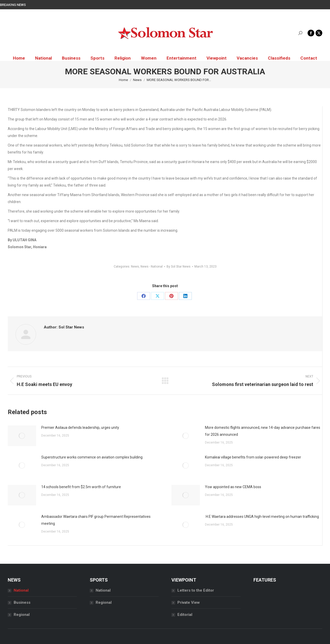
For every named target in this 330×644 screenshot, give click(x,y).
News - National (152, 267)
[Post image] (22, 436)
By (179, 267)
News (135, 267)
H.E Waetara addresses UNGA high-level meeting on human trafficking (262, 517)
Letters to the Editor (196, 590)
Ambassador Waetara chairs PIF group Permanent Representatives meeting (96, 520)
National (21, 590)
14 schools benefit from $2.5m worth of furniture (81, 487)
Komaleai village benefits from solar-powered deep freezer (253, 457)
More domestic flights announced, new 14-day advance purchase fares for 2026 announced (263, 431)
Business (22, 602)
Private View (189, 602)
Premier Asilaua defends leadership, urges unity (80, 428)
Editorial (185, 615)
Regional (22, 615)
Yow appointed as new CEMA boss (233, 487)
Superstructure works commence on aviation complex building (92, 457)
